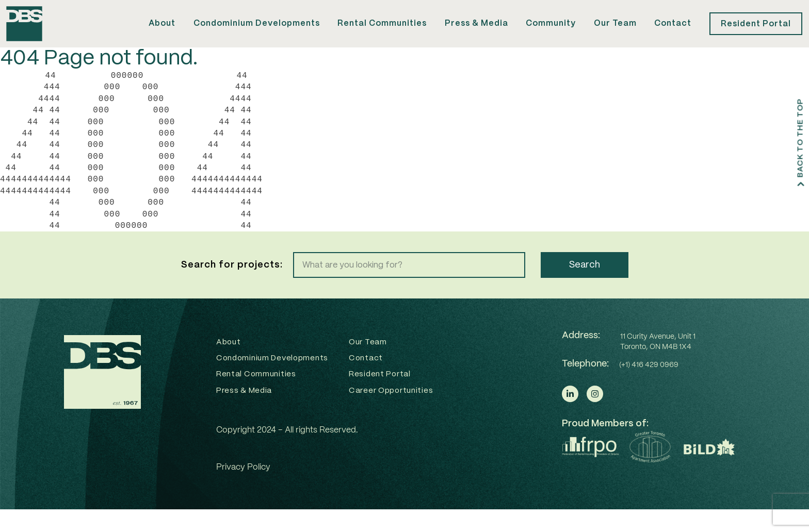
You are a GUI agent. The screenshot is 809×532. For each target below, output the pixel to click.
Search (585, 284)
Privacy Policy (243, 490)
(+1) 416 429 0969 (649, 383)
